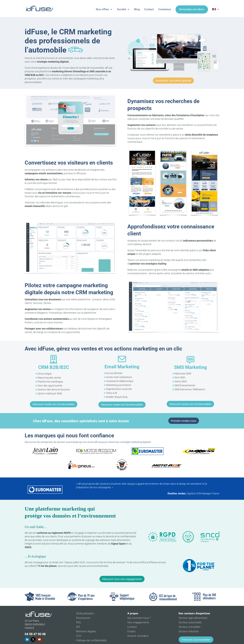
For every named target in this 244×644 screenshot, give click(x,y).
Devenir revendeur (138, 636)
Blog (137, 9)
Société (122, 9)
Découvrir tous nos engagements (122, 579)
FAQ (78, 622)
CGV (79, 636)
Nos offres (102, 9)
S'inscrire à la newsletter (196, 640)
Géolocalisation (85, 613)
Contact (149, 9)
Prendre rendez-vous (184, 421)
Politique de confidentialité (91, 640)
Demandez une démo (192, 9)
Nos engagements (138, 622)
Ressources (83, 618)
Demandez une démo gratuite (173, 80)
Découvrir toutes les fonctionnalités (54, 404)
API (78, 627)
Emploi (131, 631)
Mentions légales (86, 631)
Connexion (165, 9)
